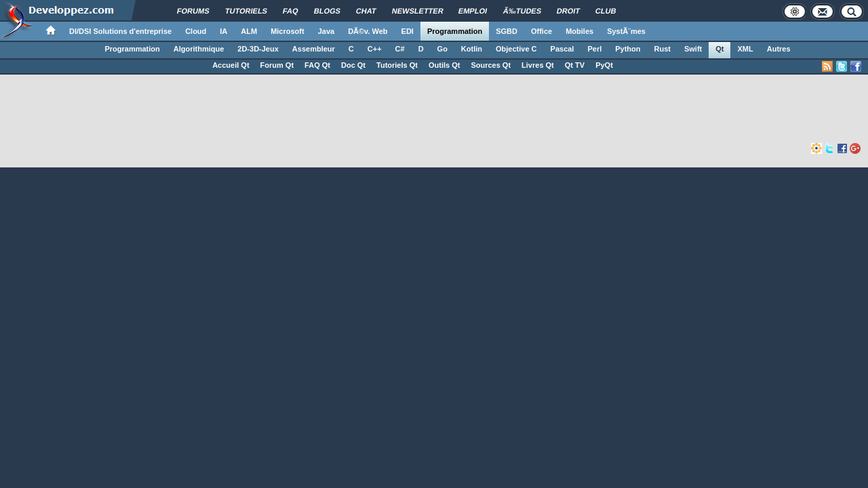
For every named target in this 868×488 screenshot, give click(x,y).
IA (223, 31)
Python (628, 49)
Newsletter (418, 11)
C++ (375, 49)
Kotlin (472, 49)
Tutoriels (246, 11)
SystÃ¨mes (626, 31)
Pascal (563, 49)
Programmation (455, 31)
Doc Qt (353, 65)
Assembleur (314, 49)
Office (541, 31)
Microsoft (288, 31)
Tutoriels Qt (397, 65)
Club (606, 11)
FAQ (291, 11)
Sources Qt (491, 65)
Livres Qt (538, 65)
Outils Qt (444, 65)
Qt (719, 49)
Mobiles (579, 31)
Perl (594, 49)
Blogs (327, 11)
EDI (408, 31)
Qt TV (575, 65)
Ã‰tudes (522, 11)
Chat (366, 11)
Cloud (196, 31)
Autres (779, 49)
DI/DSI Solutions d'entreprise (120, 31)
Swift (693, 49)
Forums (193, 11)
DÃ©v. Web (368, 31)
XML (745, 49)
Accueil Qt (231, 65)
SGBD (507, 31)
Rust (663, 49)
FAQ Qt (317, 65)
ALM (249, 31)
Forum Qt (277, 65)
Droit (569, 11)
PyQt (604, 65)
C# (400, 49)
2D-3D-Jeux (258, 49)
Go (442, 49)
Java (326, 31)
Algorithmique (199, 49)
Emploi (473, 11)
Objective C (516, 49)
